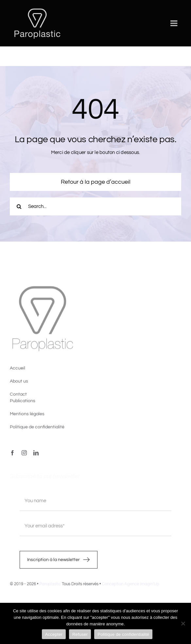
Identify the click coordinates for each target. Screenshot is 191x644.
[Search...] (95, 206)
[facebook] (12, 454)
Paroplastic (50, 585)
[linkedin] (36, 454)
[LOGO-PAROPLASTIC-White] (37, 9)
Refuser (80, 634)
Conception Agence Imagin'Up (130, 585)
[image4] (43, 289)
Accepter (54, 634)
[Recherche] (19, 206)
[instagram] (24, 454)
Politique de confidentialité (123, 634)
